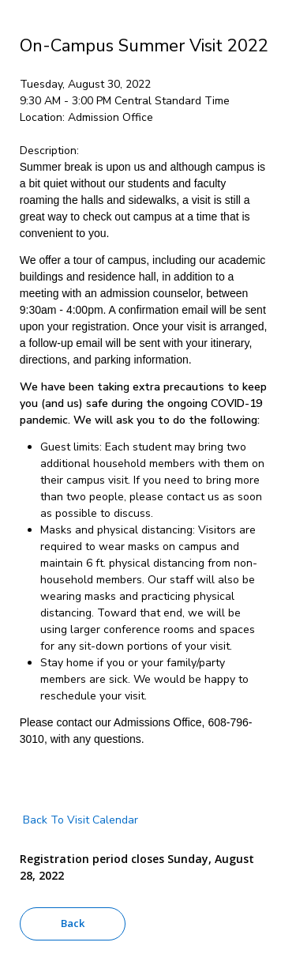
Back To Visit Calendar (79, 820)
